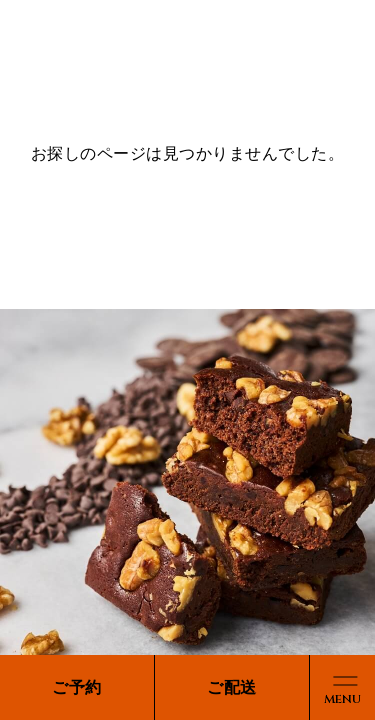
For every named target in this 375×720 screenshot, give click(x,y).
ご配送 (231, 687)
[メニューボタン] (342, 687)
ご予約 (76, 687)
